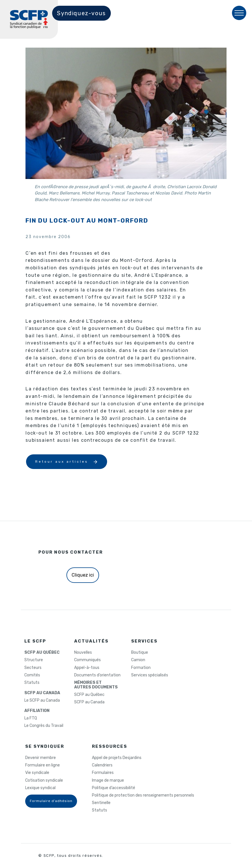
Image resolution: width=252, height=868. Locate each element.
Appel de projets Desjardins (117, 758)
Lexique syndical (40, 788)
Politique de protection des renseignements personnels (143, 795)
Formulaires (103, 773)
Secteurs (33, 668)
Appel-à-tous (87, 668)
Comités (32, 675)
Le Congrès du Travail (44, 726)
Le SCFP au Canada (42, 700)
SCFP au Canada (89, 702)
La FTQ (31, 718)
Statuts (32, 683)
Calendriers (102, 765)
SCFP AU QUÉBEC (42, 653)
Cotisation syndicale (44, 781)
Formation (141, 668)
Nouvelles (83, 653)
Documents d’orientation (97, 675)
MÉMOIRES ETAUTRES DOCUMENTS (96, 685)
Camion (138, 660)
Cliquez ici (83, 575)
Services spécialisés (150, 675)
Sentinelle (101, 803)
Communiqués (87, 660)
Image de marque (108, 781)
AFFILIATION (37, 711)
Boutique (140, 653)
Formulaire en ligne (43, 765)
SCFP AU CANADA (42, 693)
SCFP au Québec (89, 695)
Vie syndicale (37, 773)
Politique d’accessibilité (114, 788)
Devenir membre (41, 758)
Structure (34, 660)
